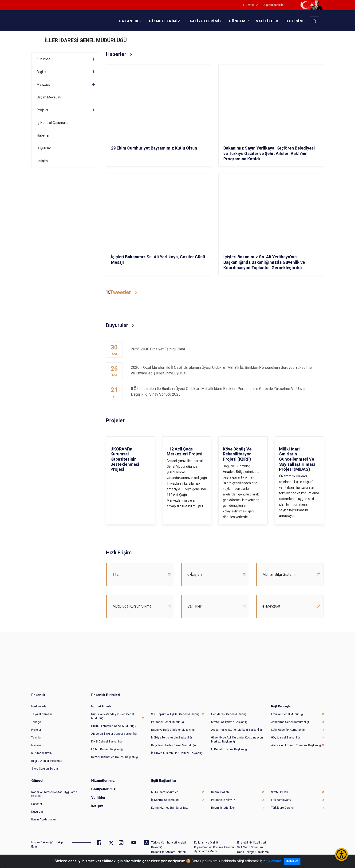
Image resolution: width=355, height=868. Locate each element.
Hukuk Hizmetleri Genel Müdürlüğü (114, 726)
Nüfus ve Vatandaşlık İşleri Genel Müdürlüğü (112, 716)
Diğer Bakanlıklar (274, 5)
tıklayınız (274, 861)
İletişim (42, 161)
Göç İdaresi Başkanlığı (286, 738)
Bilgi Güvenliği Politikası (47, 761)
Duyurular (44, 148)
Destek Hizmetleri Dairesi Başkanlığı (115, 757)
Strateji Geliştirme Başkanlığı (230, 722)
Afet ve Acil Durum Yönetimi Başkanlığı (296, 745)
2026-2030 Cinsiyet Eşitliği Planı (227, 349)
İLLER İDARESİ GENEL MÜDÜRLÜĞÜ (86, 40)
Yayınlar (36, 738)
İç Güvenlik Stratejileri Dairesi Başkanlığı (177, 753)
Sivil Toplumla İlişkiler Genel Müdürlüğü (176, 714)
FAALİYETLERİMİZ (205, 21)
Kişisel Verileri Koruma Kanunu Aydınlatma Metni (214, 849)
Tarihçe (36, 722)
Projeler (43, 110)
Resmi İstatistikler (223, 808)
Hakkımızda (39, 706)
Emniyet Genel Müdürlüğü (288, 714)
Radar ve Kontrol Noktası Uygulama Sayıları (54, 794)
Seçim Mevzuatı (49, 97)
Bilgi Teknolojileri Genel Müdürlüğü (174, 745)
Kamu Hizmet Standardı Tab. (170, 808)
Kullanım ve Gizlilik (206, 843)
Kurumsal (44, 59)
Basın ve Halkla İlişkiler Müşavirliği (173, 730)
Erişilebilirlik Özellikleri (252, 843)
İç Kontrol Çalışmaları (53, 123)
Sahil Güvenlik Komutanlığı (288, 730)
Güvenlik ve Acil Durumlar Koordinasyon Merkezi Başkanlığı (237, 740)
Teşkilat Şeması (41, 714)
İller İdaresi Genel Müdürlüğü (230, 714)
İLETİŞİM (294, 21)
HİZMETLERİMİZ (165, 21)
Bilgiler (42, 72)
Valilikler (98, 798)
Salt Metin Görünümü (251, 847)
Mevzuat (43, 85)
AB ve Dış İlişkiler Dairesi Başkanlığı (114, 734)
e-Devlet (248, 5)
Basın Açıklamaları (43, 819)
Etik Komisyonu (281, 800)
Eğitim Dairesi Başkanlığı (107, 749)
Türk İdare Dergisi (282, 808)
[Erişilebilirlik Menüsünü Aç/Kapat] (341, 854)
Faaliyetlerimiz (103, 789)
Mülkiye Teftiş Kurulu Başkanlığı (172, 738)
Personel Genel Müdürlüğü (168, 722)
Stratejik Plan (280, 792)
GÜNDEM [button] (237, 21)
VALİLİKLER (267, 21)
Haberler (43, 135)
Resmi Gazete (220, 792)
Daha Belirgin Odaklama (253, 852)
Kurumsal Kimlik (42, 753)
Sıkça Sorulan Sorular (45, 769)
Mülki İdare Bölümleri (165, 792)
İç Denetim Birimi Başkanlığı (229, 749)
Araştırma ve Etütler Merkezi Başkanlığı (237, 730)
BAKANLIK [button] (129, 21)
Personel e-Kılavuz (223, 800)
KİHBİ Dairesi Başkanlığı (107, 742)
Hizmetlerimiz (103, 781)
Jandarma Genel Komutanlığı (290, 722)
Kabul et (292, 861)
